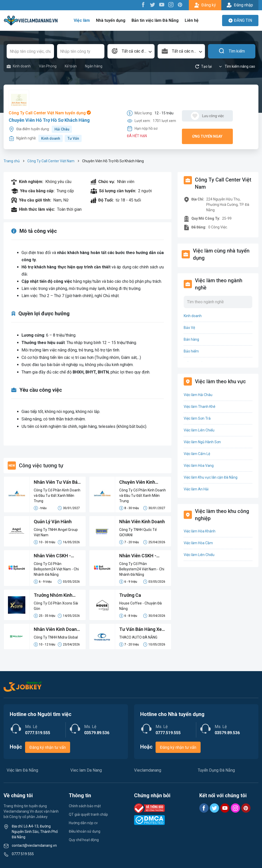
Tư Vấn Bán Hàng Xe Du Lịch (140, 630)
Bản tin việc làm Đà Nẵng (155, 20)
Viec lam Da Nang (86, 770)
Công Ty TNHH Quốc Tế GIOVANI (138, 532)
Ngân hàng (94, 66)
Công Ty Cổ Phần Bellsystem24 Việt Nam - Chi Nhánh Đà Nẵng (56, 569)
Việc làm (82, 20)
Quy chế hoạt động (84, 840)
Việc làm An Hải (196, 489)
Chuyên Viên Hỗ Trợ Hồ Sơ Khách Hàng (49, 120)
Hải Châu (62, 129)
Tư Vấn (73, 138)
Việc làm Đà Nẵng (22, 770)
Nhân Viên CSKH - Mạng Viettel (52, 556)
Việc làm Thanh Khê (200, 407)
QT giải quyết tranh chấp (88, 814)
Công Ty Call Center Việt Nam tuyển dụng (50, 113)
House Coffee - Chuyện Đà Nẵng (140, 606)
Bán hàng (191, 339)
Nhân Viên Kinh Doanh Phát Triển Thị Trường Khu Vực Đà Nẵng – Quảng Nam (57, 630)
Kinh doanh (19, 66)
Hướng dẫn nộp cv (83, 823)
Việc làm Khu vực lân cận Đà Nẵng (211, 477)
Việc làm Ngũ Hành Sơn (202, 442)
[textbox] (131, 51)
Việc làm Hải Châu (198, 395)
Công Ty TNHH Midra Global (56, 637)
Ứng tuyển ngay (207, 136)
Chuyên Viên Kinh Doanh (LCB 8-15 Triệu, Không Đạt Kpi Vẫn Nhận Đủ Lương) (143, 482)
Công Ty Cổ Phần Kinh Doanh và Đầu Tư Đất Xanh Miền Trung (57, 496)
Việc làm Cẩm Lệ (197, 454)
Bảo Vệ (189, 328)
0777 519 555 (23, 854)
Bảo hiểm (191, 351)
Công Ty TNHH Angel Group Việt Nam (56, 532)
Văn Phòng (48, 66)
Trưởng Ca (130, 595)
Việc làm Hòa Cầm (198, 543)
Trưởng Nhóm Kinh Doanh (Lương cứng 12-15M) (54, 596)
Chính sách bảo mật (85, 806)
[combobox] (131, 51)
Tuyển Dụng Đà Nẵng (216, 770)
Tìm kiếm (232, 51)
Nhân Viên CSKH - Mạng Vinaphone (138, 556)
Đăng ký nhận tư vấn (48, 747)
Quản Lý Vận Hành (53, 522)
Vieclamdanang (148, 770)
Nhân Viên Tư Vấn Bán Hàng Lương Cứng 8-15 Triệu (58, 482)
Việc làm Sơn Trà (197, 418)
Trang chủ (12, 161)
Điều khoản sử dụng (85, 831)
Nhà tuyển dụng (111, 20)
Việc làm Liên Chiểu (199, 430)
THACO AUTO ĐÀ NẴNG (138, 637)
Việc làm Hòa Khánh (200, 531)
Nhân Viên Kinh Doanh (142, 522)
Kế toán (71, 66)
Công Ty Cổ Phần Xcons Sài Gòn (56, 606)
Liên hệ (191, 20)
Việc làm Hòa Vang (199, 466)
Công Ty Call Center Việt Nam (51, 161)
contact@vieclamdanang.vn (34, 845)
